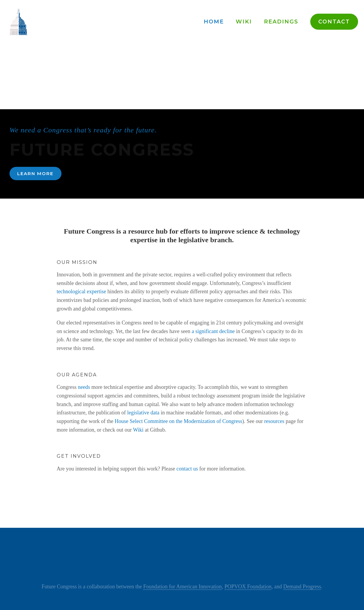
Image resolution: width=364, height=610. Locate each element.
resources (274, 421)
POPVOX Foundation (248, 587)
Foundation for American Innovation (182, 587)
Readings (281, 22)
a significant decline (213, 331)
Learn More (35, 174)
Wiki (244, 22)
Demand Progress (302, 587)
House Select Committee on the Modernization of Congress (178, 421)
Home (214, 22)
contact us (187, 469)
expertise (96, 291)
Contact (334, 22)
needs (84, 387)
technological (71, 291)
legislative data (143, 413)
